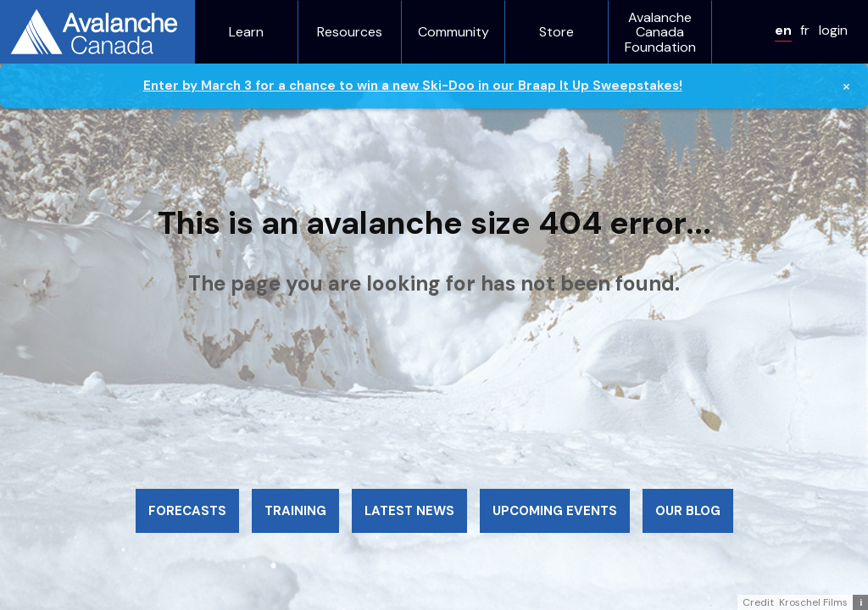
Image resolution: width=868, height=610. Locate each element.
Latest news (409, 511)
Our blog (688, 511)
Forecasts (187, 511)
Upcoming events (555, 511)
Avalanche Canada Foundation (660, 33)
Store (556, 32)
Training (295, 511)
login (833, 30)
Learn (246, 32)
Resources (350, 32)
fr (805, 30)
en (783, 30)
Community (453, 32)
